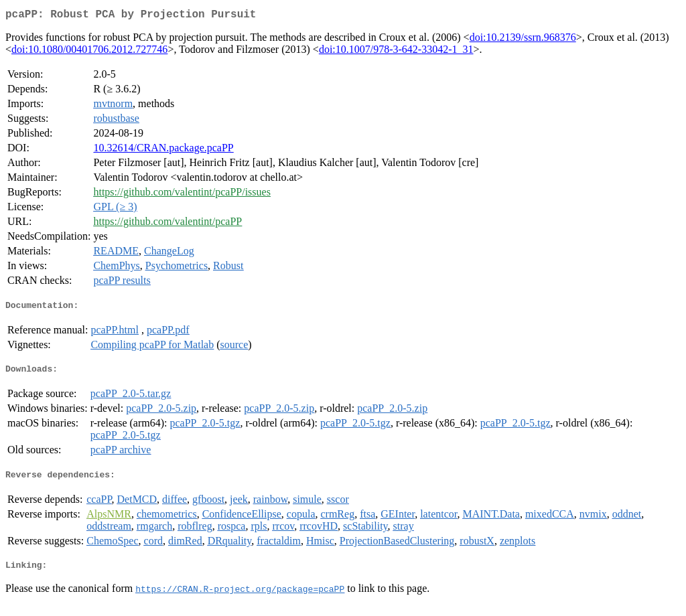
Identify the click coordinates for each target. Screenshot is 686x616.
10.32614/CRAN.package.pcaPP (163, 150)
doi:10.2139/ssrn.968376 (523, 40)
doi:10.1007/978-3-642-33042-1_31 (396, 52)
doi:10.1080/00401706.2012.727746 (89, 52)
